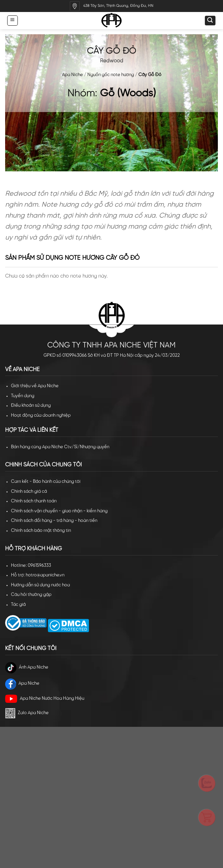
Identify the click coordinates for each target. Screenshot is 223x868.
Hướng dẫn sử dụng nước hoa (40, 585)
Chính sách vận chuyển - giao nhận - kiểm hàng (59, 511)
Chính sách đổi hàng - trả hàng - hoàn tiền (54, 521)
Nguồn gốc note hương (111, 75)
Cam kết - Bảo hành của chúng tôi (46, 482)
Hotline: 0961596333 (31, 566)
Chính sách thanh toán (34, 501)
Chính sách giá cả (29, 492)
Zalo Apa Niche (27, 713)
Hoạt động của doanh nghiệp (41, 415)
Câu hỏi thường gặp (31, 595)
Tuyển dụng (23, 396)
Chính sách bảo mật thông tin (41, 531)
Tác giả (18, 605)
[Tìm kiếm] (210, 21)
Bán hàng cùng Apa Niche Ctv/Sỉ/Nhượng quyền (60, 447)
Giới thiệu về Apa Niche (35, 386)
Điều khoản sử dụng (31, 406)
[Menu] (12, 20)
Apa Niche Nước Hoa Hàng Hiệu (45, 699)
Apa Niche (72, 75)
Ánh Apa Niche (27, 668)
